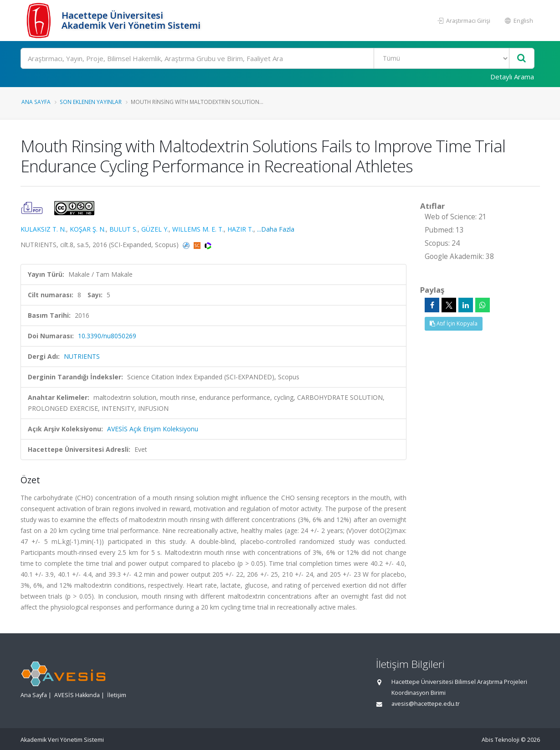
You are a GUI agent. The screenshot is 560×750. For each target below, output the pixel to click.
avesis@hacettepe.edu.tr (426, 704)
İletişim (117, 695)
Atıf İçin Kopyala (454, 323)
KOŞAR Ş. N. (88, 229)
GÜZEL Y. (155, 229)
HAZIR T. (240, 229)
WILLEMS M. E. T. (198, 229)
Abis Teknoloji (501, 740)
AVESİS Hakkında (77, 695)
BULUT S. (123, 229)
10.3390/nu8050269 (107, 336)
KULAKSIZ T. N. (43, 229)
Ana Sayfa (36, 102)
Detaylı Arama (512, 77)
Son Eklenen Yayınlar (91, 102)
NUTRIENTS (82, 356)
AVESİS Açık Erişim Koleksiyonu (153, 429)
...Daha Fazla (276, 229)
